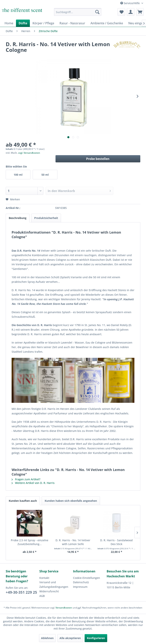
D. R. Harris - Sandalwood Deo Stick (116, 542)
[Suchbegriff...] (78, 12)
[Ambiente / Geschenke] (107, 23)
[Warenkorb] (140, 12)
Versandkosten (64, 608)
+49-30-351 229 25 (21, 592)
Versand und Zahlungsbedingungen (54, 584)
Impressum (80, 587)
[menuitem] (78, 12)
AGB (42, 596)
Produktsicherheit (46, 218)
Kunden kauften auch (23, 501)
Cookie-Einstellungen (86, 578)
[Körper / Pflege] (43, 23)
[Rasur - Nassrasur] (72, 23)
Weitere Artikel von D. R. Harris (33, 483)
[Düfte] (23, 23)
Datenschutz (81, 582)
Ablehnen (47, 638)
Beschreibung (18, 218)
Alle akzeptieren (70, 638)
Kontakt (44, 578)
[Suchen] (97, 12)
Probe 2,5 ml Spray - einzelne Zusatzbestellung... (30, 542)
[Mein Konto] (131, 12)
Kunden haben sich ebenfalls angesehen (71, 501)
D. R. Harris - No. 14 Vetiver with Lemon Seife (73, 542)
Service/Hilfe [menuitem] (130, 3)
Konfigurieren (96, 638)
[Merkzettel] (121, 12)
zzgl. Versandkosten (29, 153)
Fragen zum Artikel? (26, 479)
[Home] (9, 23)
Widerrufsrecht (49, 591)
